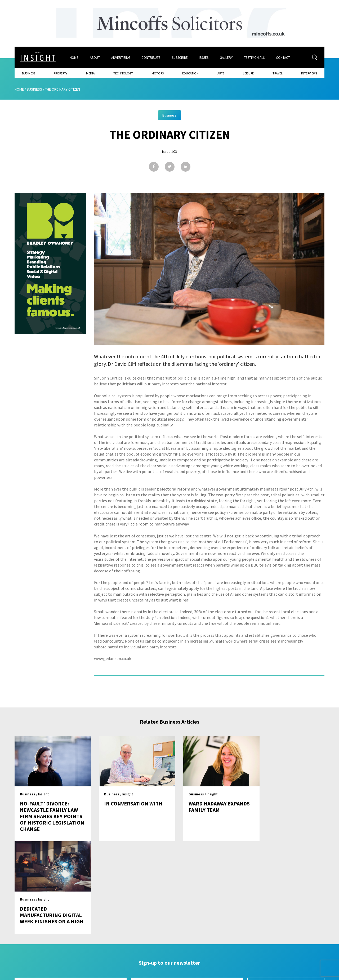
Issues (204, 57)
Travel (278, 73)
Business (29, 73)
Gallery (227, 57)
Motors (158, 73)
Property (61, 73)
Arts (221, 73)
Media (90, 73)
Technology (123, 73)
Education (190, 73)
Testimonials (255, 57)
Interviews (309, 73)
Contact (284, 57)
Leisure (248, 73)
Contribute (151, 57)
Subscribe (180, 57)
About (95, 57)
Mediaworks (59, 974)
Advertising (121, 57)
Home (74, 57)
